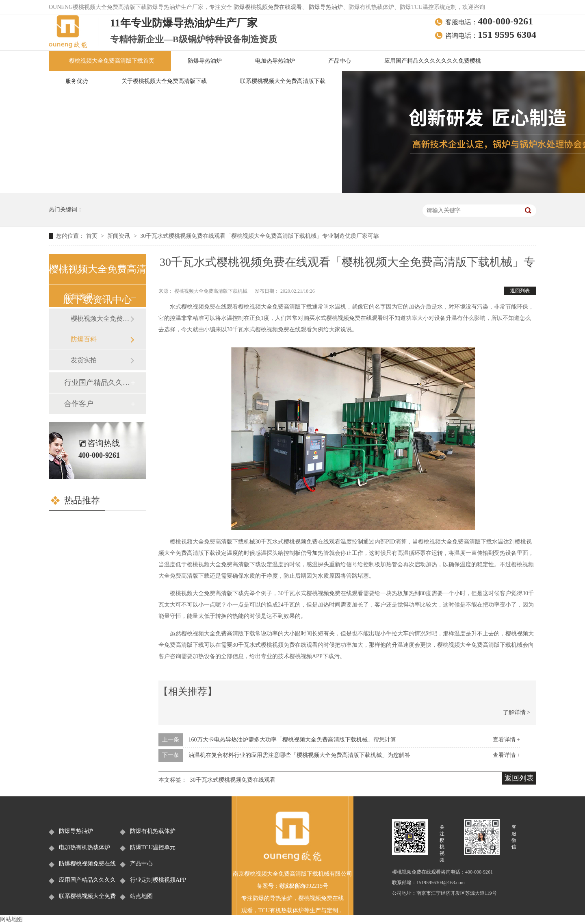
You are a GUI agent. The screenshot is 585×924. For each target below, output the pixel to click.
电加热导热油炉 (275, 61)
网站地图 (11, 919)
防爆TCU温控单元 (153, 847)
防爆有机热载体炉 (153, 831)
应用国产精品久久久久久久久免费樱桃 (433, 61)
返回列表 (520, 291)
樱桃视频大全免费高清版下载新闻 (100, 319)
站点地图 (141, 896)
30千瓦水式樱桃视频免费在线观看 (233, 780)
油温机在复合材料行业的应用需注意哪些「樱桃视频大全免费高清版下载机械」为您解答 (299, 755)
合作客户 (79, 404)
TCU (264, 910)
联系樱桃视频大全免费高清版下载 (283, 81)
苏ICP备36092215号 (304, 886)
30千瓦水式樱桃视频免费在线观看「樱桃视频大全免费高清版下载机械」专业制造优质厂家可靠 (260, 236)
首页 (93, 236)
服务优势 (77, 81)
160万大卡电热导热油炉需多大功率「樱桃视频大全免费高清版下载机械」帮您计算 (292, 740)
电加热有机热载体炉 (84, 847)
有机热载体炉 (287, 910)
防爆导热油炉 (326, 7)
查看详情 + (506, 740)
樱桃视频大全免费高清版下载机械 (211, 291)
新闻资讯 (119, 236)
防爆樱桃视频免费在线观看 (268, 7)
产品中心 (340, 61)
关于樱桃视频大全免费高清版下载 (164, 81)
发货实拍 (84, 360)
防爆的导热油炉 (273, 898)
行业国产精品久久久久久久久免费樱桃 (97, 383)
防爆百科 (84, 339)
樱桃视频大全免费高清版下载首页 (112, 61)
